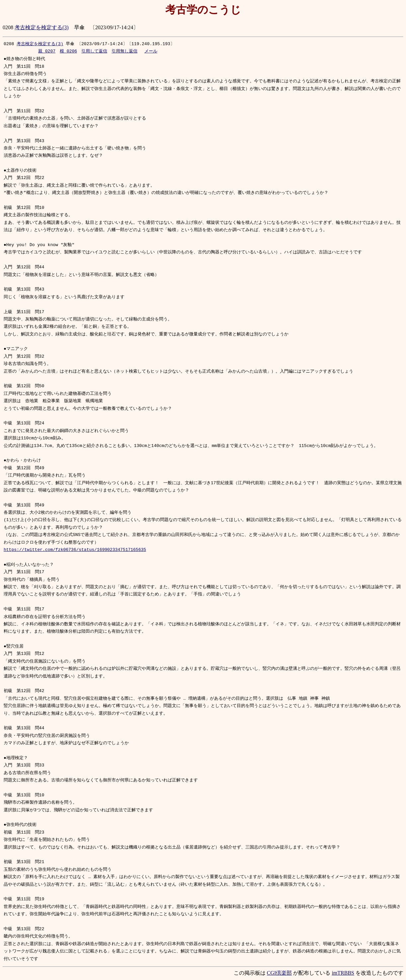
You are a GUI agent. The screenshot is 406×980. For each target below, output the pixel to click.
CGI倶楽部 (280, 974)
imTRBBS (343, 974)
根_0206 (68, 51)
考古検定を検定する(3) (42, 27)
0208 (9, 44)
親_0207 (47, 51)
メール (151, 51)
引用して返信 (94, 51)
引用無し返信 (124, 51)
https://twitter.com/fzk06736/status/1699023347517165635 (75, 551)
